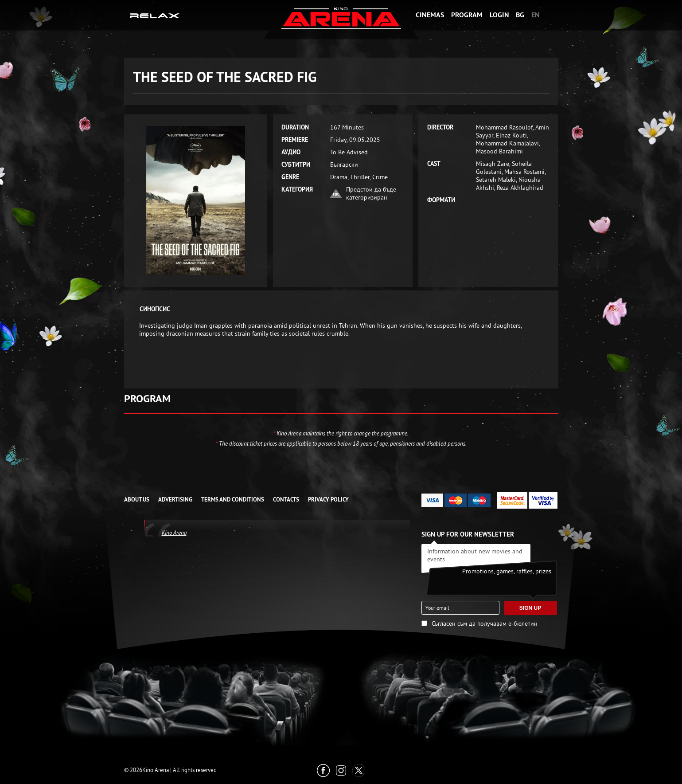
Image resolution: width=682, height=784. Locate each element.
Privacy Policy (328, 500)
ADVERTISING (175, 500)
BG (520, 15)
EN (536, 15)
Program (467, 15)
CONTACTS (286, 500)
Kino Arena (174, 533)
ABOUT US (137, 500)
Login (499, 15)
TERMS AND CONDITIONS (233, 500)
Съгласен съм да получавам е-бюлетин (485, 623)
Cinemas (430, 15)
